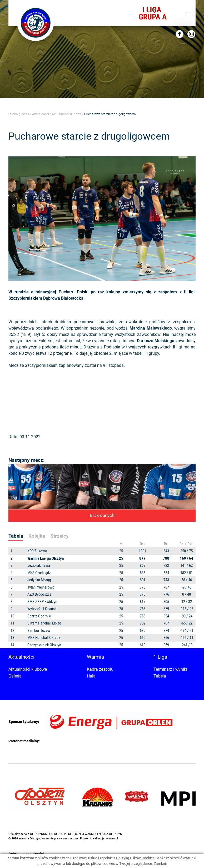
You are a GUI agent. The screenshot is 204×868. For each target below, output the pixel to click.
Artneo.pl (112, 838)
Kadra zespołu (100, 669)
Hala (91, 676)
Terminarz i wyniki (170, 669)
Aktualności (41, 114)
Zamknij (160, 864)
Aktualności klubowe (67, 114)
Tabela (160, 676)
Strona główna (19, 114)
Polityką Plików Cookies (135, 858)
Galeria (15, 676)
